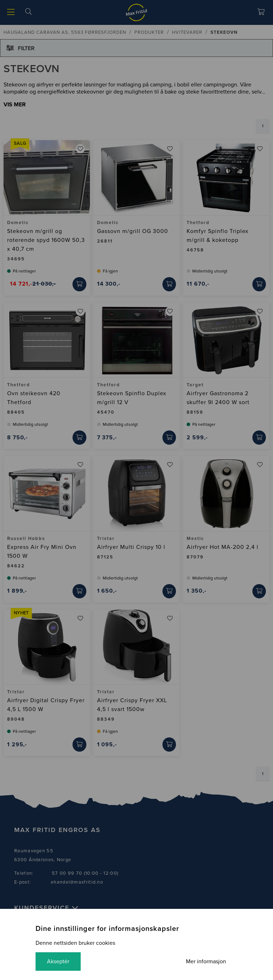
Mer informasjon (206, 962)
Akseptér (58, 962)
